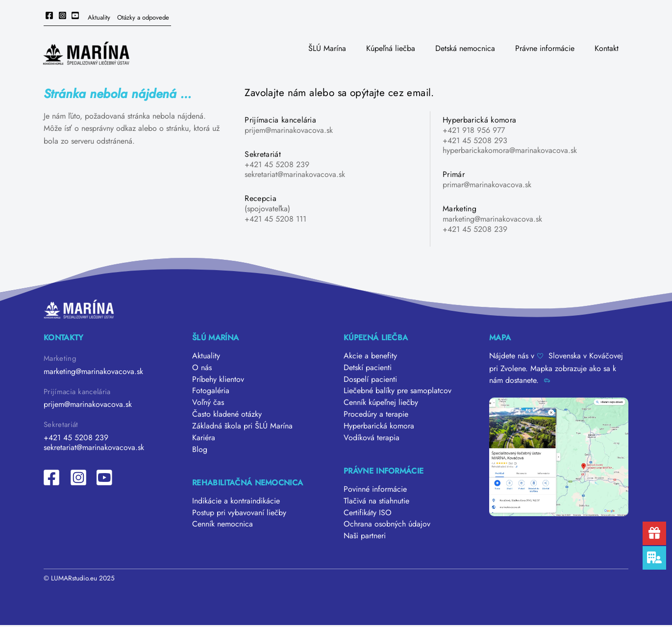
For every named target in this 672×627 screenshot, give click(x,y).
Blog (200, 450)
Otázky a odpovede (143, 17)
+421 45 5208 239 (277, 164)
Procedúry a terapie (376, 414)
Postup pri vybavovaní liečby (239, 514)
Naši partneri (365, 537)
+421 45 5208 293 (475, 140)
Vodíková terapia (372, 438)
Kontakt (607, 48)
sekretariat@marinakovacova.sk (295, 174)
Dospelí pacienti (370, 379)
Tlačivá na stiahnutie (376, 502)
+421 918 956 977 (474, 130)
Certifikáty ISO (368, 514)
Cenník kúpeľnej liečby (381, 403)
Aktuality (99, 17)
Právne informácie (545, 48)
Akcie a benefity (370, 356)
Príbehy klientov (218, 379)
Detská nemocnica (465, 48)
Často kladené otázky (227, 414)
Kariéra (204, 438)
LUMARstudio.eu (74, 579)
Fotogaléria (211, 391)
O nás (202, 367)
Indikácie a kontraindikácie (236, 502)
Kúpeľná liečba (391, 48)
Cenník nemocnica (223, 525)
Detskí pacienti (368, 367)
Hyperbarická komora (379, 426)
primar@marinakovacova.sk (487, 185)
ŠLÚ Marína (327, 48)
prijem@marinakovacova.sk (289, 130)
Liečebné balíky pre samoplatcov (398, 391)
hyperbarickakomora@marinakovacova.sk (510, 150)
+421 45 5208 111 (275, 219)
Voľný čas (208, 403)
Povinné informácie (375, 490)
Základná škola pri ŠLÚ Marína (242, 426)
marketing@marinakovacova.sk (492, 219)
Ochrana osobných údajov (387, 525)
